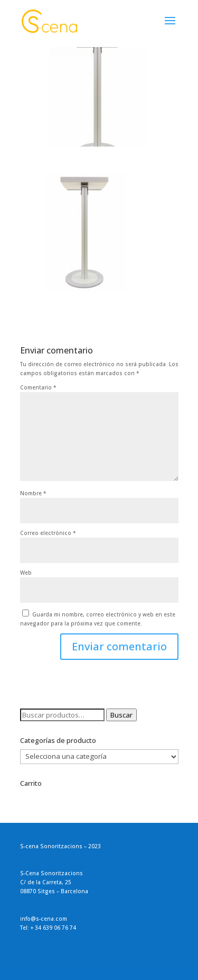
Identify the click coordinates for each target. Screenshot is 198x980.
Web (26, 573)
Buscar (121, 715)
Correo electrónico (48, 533)
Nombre (33, 493)
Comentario (38, 387)
